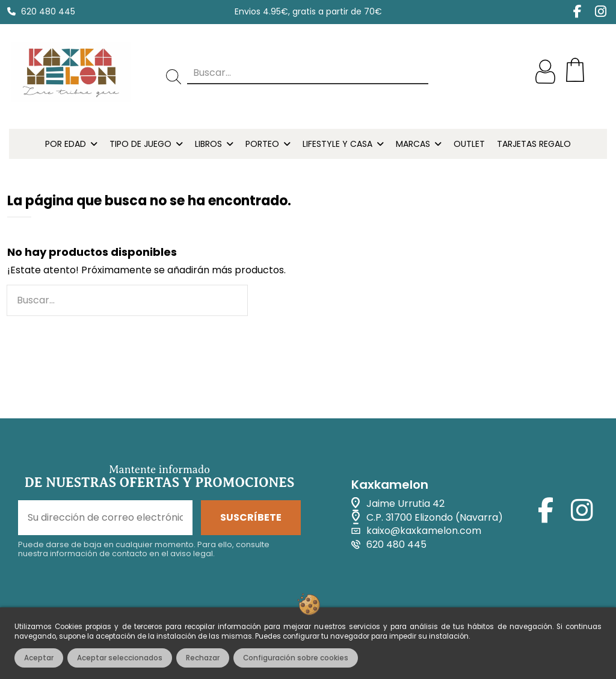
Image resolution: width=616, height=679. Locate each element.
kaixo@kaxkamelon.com (424, 531)
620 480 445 (48, 11)
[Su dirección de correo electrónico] (105, 518)
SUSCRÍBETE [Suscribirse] (251, 517)
